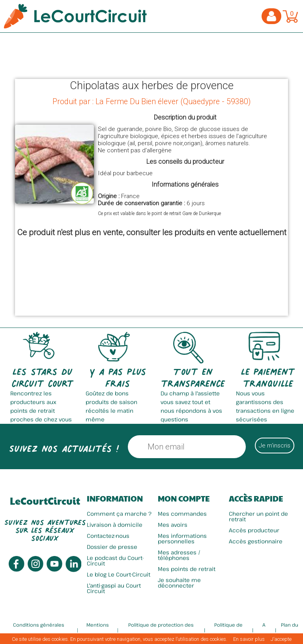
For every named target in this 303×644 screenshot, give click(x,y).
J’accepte (281, 639)
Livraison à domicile (115, 525)
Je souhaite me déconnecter (179, 583)
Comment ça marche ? (119, 514)
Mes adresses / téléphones (179, 555)
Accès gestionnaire (256, 541)
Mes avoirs (173, 525)
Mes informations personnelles (182, 538)
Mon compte (184, 498)
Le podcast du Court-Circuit (115, 561)
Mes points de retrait (187, 569)
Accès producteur (254, 530)
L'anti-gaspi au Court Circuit (114, 588)
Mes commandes (182, 514)
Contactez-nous (108, 536)
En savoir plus (249, 639)
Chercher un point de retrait (258, 516)
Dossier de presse (112, 547)
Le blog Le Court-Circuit (119, 574)
